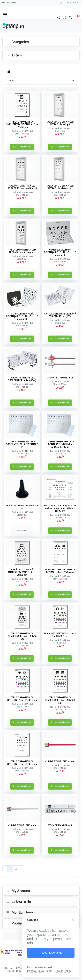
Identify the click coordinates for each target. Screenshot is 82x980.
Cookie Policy (63, 971)
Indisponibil (22, 531)
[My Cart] (77, 18)
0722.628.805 (69, 3)
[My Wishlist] (71, 18)
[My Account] (65, 18)
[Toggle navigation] (5, 13)
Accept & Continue (51, 953)
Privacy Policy (36, 971)
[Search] (59, 18)
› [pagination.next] (21, 869)
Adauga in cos (22, 147)
